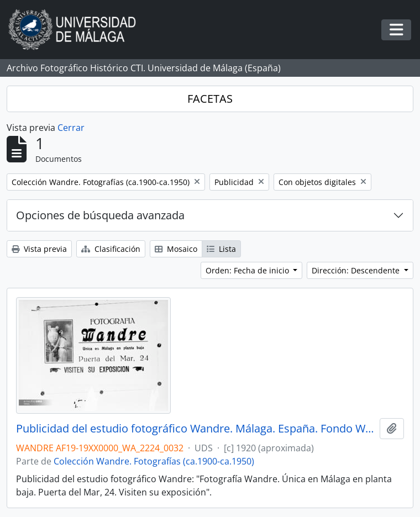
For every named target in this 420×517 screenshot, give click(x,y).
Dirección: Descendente (357, 270)
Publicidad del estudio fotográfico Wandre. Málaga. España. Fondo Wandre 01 (196, 429)
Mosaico (176, 249)
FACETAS (210, 99)
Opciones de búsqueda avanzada (100, 215)
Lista (221, 249)
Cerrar (71, 128)
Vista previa (39, 249)
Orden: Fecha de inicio (248, 270)
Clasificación (111, 249)
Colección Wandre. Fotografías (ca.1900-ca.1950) (154, 461)
